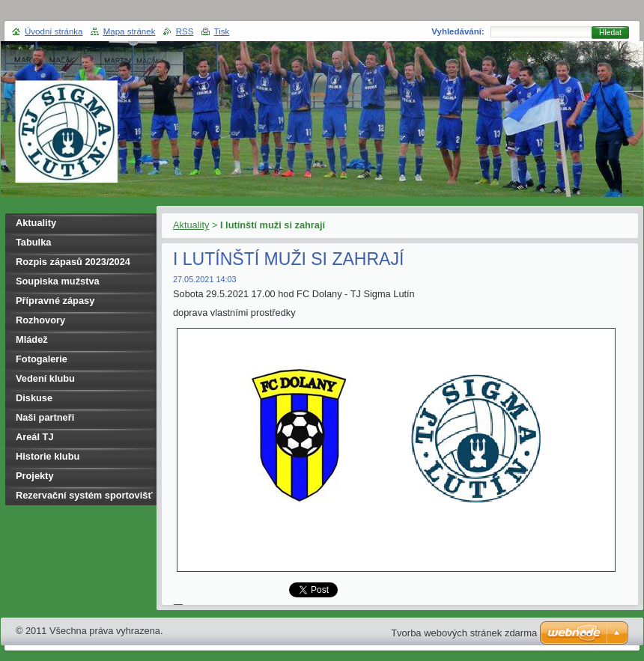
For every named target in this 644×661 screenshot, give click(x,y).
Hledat (610, 33)
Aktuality (191, 225)
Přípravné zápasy (55, 301)
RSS (185, 31)
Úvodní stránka (54, 31)
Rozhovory (40, 320)
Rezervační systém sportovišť (84, 495)
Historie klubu (48, 456)
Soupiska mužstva (58, 281)
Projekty (35, 476)
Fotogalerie (42, 359)
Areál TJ (35, 437)
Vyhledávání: (458, 31)
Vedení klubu (45, 378)
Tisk (222, 31)
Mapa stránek (130, 31)
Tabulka (33, 242)
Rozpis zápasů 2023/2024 (73, 262)
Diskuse (34, 398)
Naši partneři (45, 417)
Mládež (32, 339)
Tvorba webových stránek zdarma (464, 633)
